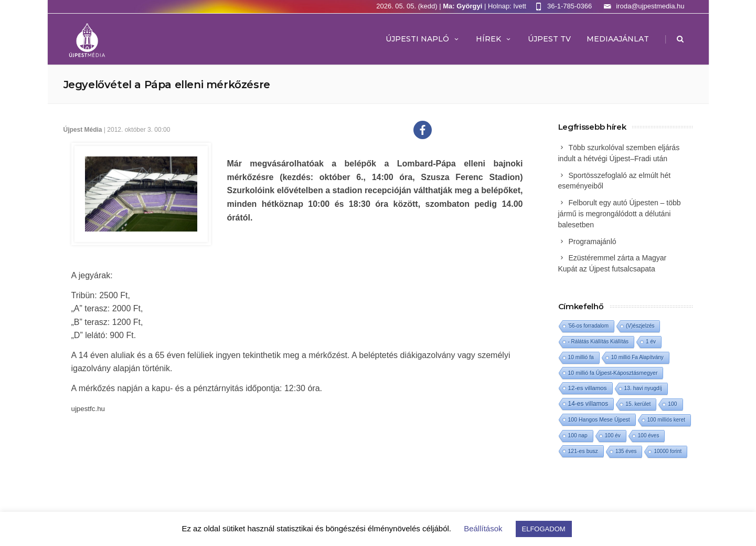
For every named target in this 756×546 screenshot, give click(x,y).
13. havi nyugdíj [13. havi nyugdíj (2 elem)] (643, 388)
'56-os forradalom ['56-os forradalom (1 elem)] (589, 326)
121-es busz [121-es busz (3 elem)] (583, 451)
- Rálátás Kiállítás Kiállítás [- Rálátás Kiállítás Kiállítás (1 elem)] (599, 342)
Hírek (494, 39)
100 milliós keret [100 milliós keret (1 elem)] (666, 420)
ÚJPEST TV (549, 39)
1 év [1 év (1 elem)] (651, 342)
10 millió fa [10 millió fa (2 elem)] (581, 357)
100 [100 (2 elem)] (672, 404)
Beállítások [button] (483, 528)
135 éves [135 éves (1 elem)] (626, 451)
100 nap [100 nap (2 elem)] (578, 435)
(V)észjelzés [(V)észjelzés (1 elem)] (640, 326)
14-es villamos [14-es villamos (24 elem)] (588, 404)
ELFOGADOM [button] (544, 529)
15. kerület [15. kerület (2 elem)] (638, 404)
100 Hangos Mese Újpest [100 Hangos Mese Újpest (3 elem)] (599, 419)
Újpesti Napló (423, 39)
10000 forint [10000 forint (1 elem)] (668, 451)
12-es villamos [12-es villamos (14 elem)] (588, 388)
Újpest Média (83, 130)
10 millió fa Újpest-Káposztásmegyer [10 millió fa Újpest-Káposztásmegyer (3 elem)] (613, 373)
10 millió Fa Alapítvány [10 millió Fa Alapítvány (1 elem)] (637, 357)
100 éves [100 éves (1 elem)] (649, 435)
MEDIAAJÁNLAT (618, 39)
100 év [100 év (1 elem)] (613, 435)
